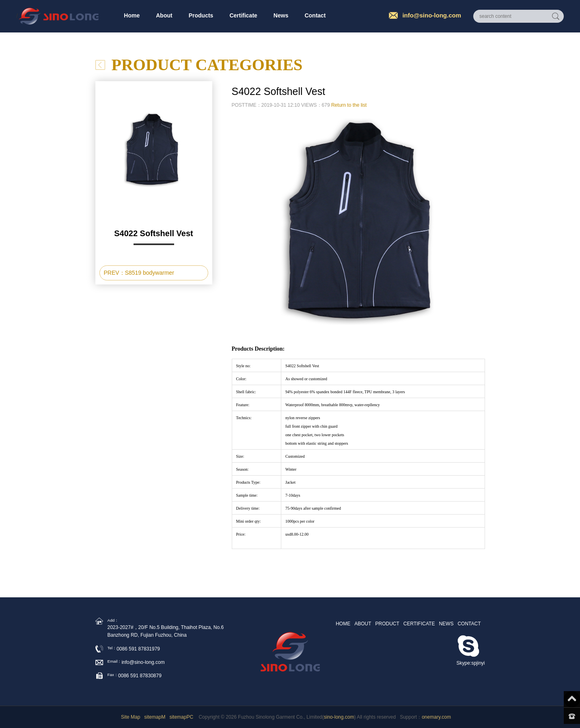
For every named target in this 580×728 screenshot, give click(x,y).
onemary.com (436, 717)
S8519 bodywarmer (150, 273)
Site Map (130, 717)
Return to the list (349, 105)
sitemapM (155, 717)
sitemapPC (181, 717)
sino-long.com (339, 717)
